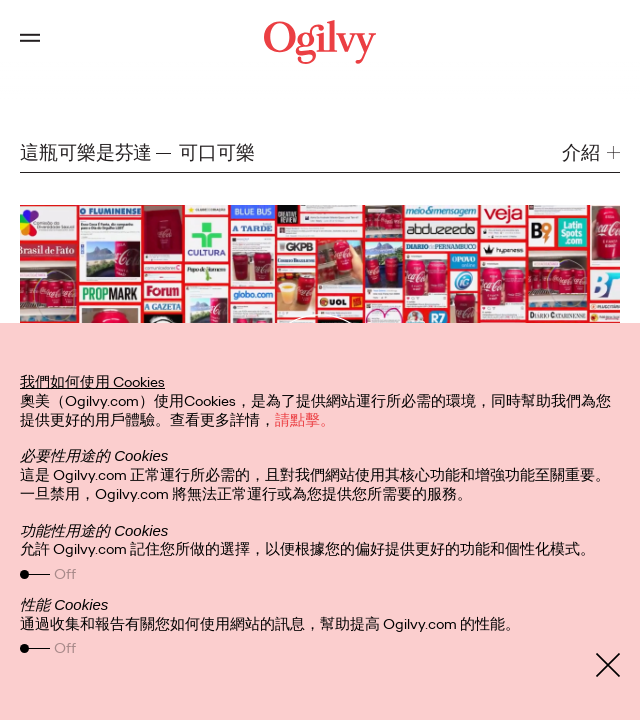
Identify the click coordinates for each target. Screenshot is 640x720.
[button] (591, 153)
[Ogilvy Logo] (320, 42)
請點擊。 (305, 420)
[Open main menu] (30, 42)
